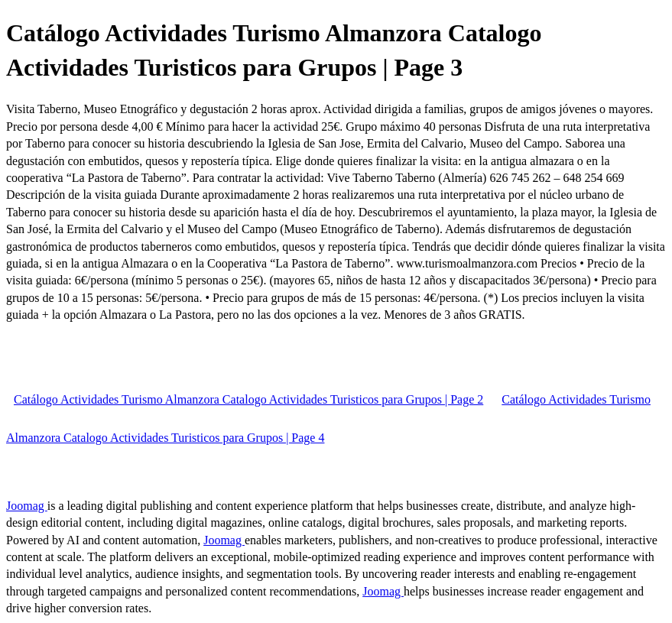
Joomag (27, 506)
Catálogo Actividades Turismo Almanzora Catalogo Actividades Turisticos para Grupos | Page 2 (248, 399)
